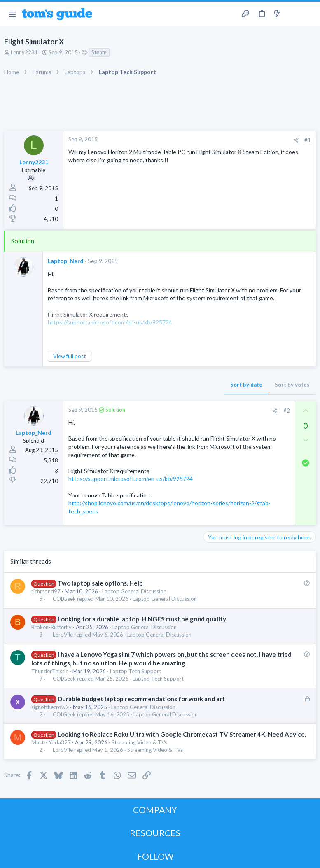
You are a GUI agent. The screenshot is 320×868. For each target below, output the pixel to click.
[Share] (296, 140)
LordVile (63, 635)
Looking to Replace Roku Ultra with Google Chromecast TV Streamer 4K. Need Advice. (182, 734)
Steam (99, 52)
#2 (287, 411)
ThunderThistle (50, 671)
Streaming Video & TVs (139, 742)
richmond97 (46, 591)
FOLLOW (155, 856)
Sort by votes (292, 385)
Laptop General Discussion (134, 591)
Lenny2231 (24, 52)
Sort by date (246, 385)
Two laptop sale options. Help (100, 583)
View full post (69, 356)
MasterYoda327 (51, 742)
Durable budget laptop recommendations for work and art (141, 699)
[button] (12, 14)
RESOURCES (155, 833)
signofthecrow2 (50, 707)
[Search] (309, 14)
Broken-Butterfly (51, 627)
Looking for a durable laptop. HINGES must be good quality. (142, 619)
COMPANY (155, 810)
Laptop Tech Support (135, 671)
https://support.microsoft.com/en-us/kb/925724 (131, 479)
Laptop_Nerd (66, 261)
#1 (308, 140)
